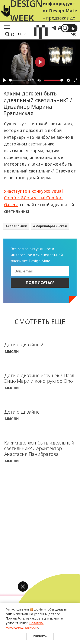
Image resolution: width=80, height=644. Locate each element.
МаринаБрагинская (51, 226)
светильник (17, 226)
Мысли (12, 352)
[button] (23, 587)
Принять (40, 636)
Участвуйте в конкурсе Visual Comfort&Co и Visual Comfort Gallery (34, 198)
